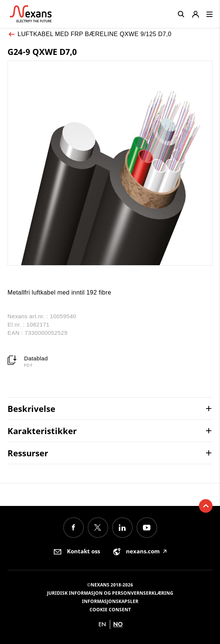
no (118, 624)
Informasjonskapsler (110, 601)
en (102, 624)
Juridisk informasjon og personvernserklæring (110, 593)
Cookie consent (110, 610)
